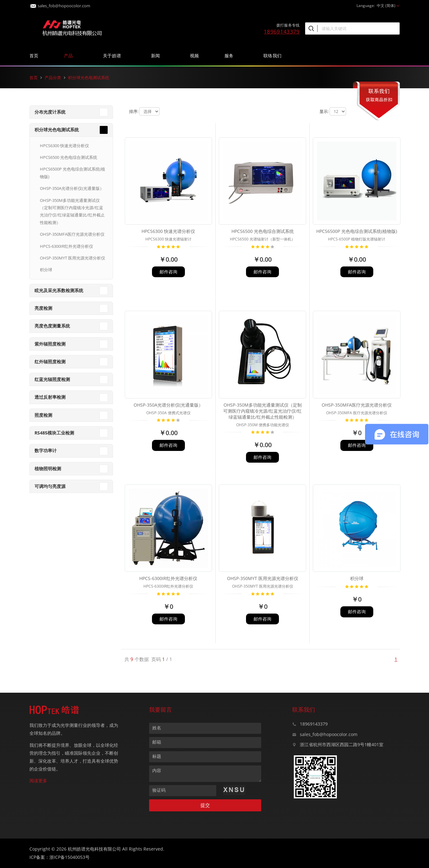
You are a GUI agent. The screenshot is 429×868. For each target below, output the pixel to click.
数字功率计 (46, 450)
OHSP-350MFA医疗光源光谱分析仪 (72, 234)
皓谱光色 (72, 27)
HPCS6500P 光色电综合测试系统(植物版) (73, 173)
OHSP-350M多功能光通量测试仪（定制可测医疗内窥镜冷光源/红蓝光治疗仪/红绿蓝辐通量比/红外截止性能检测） (72, 211)
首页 (34, 56)
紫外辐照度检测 (50, 344)
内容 (157, 770)
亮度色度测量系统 (52, 326)
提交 (205, 805)
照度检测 (43, 415)
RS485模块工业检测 (54, 433)
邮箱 (157, 742)
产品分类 (53, 78)
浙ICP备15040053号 (69, 857)
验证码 (159, 790)
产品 (71, 56)
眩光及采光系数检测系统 (59, 290)
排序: (134, 111)
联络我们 (275, 56)
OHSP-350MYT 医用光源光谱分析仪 (73, 258)
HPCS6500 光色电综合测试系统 (69, 157)
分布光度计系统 (50, 112)
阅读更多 (38, 781)
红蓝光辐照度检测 (52, 379)
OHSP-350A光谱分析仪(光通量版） (72, 188)
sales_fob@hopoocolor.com (60, 4)
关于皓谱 (114, 56)
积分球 (46, 270)
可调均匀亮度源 (50, 486)
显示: (324, 111)
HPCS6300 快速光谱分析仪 (64, 146)
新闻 (158, 56)
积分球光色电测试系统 (89, 78)
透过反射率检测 (50, 397)
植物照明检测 (48, 468)
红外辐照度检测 (50, 362)
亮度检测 (43, 308)
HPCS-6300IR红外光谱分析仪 (66, 246)
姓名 (157, 728)
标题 (157, 756)
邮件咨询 (168, 272)
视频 (195, 56)
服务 (231, 56)
